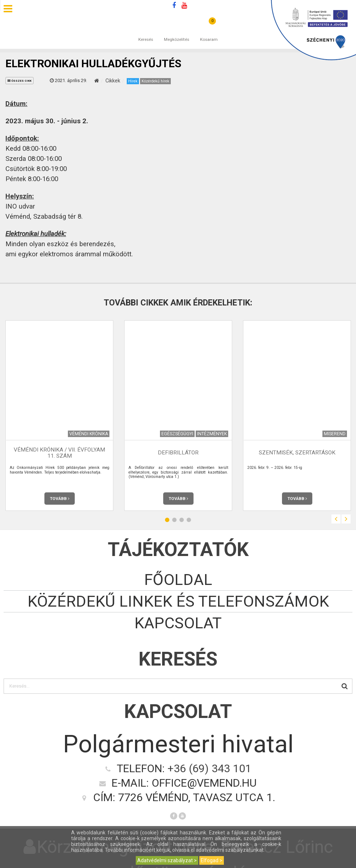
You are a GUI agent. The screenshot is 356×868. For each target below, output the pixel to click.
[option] (59, 416)
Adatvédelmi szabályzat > (167, 860)
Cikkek (113, 81)
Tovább (60, 499)
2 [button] (174, 520)
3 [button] (182, 520)
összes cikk (19, 81)
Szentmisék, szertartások (297, 453)
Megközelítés (177, 32)
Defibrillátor (178, 453)
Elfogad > (212, 860)
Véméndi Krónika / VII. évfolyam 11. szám (59, 453)
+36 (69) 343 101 (209, 768)
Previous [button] (336, 519)
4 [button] (189, 520)
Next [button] (346, 519)
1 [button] (167, 520)
